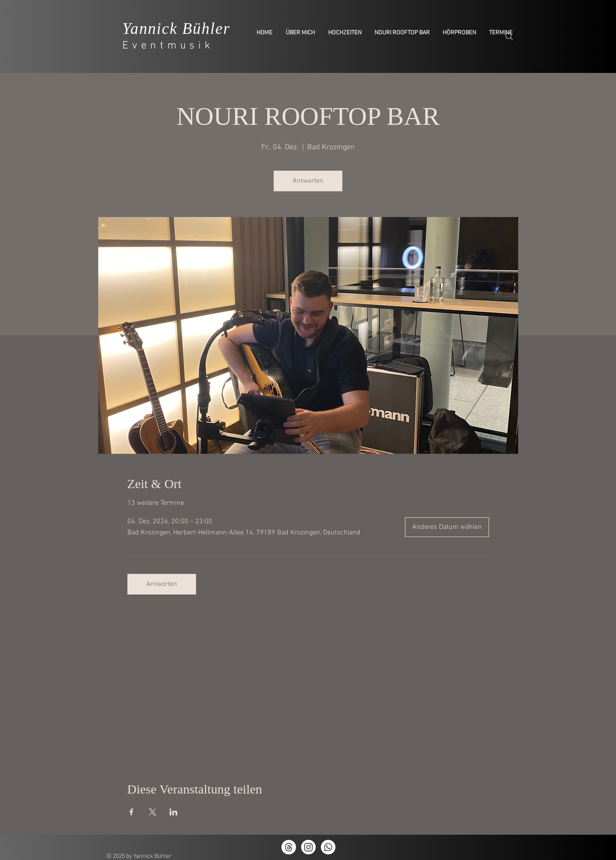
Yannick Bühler (176, 29)
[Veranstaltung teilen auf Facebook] (131, 812)
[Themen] (289, 847)
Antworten (308, 181)
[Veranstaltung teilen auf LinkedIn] (174, 812)
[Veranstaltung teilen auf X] (152, 812)
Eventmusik (168, 46)
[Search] (509, 36)
